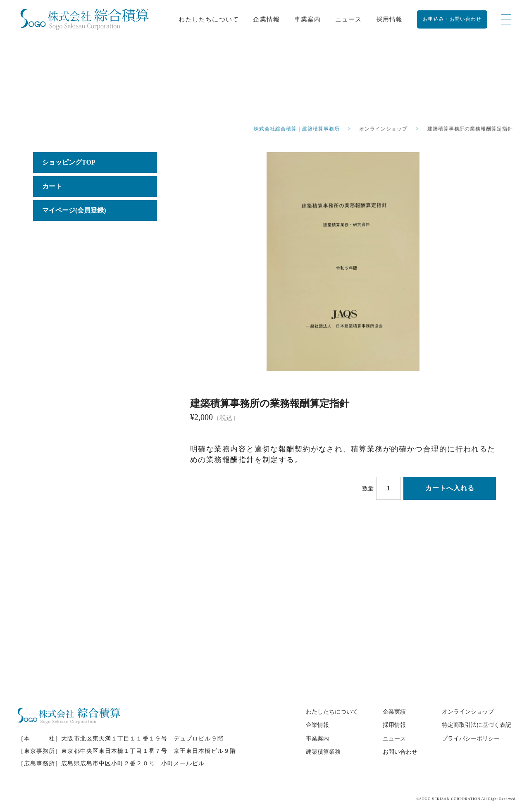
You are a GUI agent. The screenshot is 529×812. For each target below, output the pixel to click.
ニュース (349, 19)
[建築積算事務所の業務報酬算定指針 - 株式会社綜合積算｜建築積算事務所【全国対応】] (85, 19)
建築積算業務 (323, 752)
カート (52, 186)
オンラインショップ (468, 712)
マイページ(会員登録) (74, 210)
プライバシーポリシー (471, 739)
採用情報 (390, 19)
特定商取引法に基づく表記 (477, 725)
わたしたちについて (209, 19)
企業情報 (266, 19)
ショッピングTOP (69, 162)
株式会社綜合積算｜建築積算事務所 (297, 129)
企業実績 (394, 712)
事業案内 (308, 19)
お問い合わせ (400, 752)
